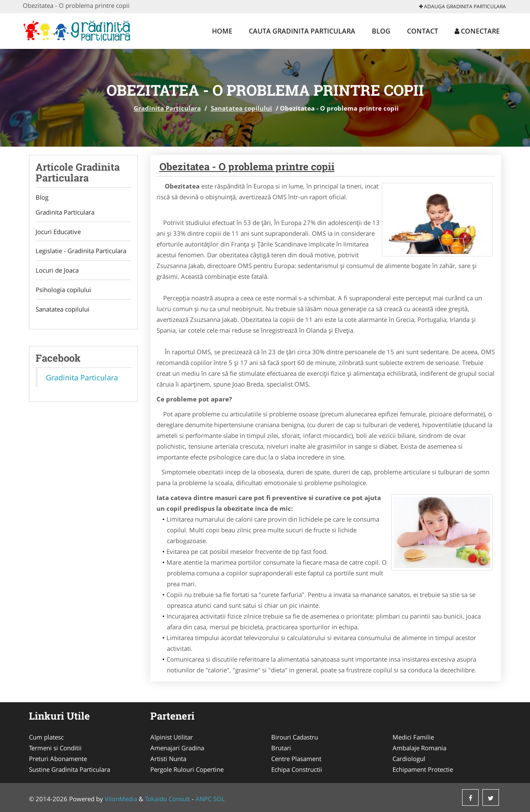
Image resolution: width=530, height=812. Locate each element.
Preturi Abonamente (58, 759)
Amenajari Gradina (177, 748)
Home (222, 31)
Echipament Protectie (423, 769)
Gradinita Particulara (167, 108)
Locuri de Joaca (57, 271)
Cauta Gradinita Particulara (302, 31)
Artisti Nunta (168, 759)
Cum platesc (46, 737)
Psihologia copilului (63, 290)
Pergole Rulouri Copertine (187, 769)
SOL (219, 799)
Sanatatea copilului (241, 108)
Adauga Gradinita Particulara (463, 6)
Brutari (281, 748)
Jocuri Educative (58, 232)
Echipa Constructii (297, 769)
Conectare (477, 31)
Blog (381, 31)
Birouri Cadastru (295, 737)
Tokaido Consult (167, 799)
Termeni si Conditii (55, 748)
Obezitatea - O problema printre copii (247, 167)
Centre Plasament (296, 759)
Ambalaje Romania (419, 748)
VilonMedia (121, 799)
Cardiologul (409, 759)
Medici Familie (413, 737)
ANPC (204, 799)
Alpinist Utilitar (172, 737)
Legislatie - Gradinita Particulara (81, 251)
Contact (423, 31)
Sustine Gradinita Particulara (70, 769)
